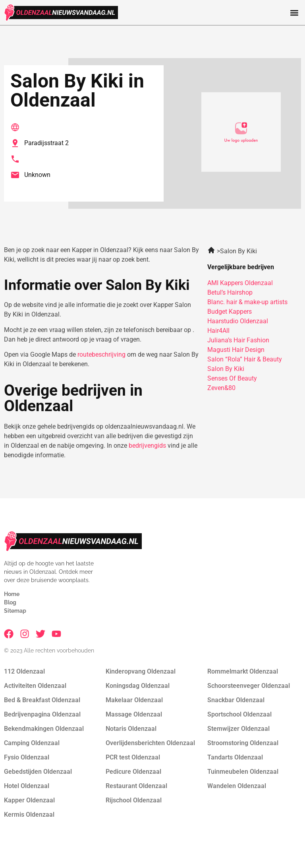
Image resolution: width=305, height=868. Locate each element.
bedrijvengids (147, 446)
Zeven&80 (221, 388)
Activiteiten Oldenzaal (35, 686)
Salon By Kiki (226, 369)
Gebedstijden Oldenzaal (38, 772)
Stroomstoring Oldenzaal (243, 743)
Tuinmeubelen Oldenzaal (243, 772)
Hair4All (218, 331)
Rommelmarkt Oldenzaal (243, 671)
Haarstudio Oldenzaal (238, 321)
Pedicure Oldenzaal (133, 772)
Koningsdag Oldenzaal (138, 686)
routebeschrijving (101, 354)
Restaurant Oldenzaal (136, 786)
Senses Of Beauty (232, 378)
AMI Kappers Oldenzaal (240, 283)
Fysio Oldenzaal (27, 757)
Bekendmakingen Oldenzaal (44, 729)
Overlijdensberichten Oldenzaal (150, 743)
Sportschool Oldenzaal (239, 714)
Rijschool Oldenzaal (134, 800)
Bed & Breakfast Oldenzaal (42, 700)
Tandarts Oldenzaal (235, 757)
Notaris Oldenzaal (131, 729)
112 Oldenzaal (24, 671)
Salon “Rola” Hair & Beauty (245, 359)
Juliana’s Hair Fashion (238, 340)
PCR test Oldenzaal (133, 757)
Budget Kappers (230, 312)
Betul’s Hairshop (230, 292)
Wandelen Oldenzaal (237, 786)
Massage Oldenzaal (134, 714)
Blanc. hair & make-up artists (247, 302)
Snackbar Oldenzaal (236, 700)
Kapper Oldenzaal (29, 800)
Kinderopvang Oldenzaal (141, 671)
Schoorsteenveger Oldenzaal (249, 686)
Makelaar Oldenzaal (134, 700)
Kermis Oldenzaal (29, 815)
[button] (294, 13)
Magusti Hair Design (236, 350)
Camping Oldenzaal (32, 743)
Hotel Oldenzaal (27, 786)
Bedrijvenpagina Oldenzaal (42, 714)
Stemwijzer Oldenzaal (238, 729)
